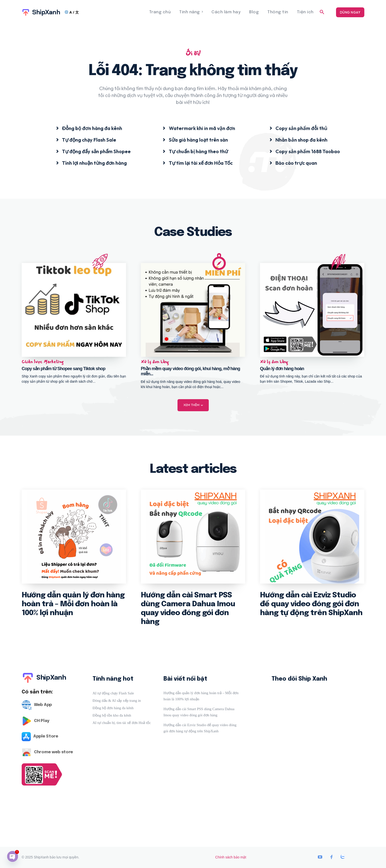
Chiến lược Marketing (43, 362)
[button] (322, 12)
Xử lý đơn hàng (155, 362)
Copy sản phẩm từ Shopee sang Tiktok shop (64, 368)
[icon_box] (89, 128)
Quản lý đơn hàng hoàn (282, 368)
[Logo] (51, 705)
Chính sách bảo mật (231, 857)
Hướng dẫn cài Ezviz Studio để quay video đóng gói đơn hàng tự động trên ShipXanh (311, 604)
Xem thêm (193, 405)
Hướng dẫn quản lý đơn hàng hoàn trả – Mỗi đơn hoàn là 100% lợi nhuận (73, 604)
